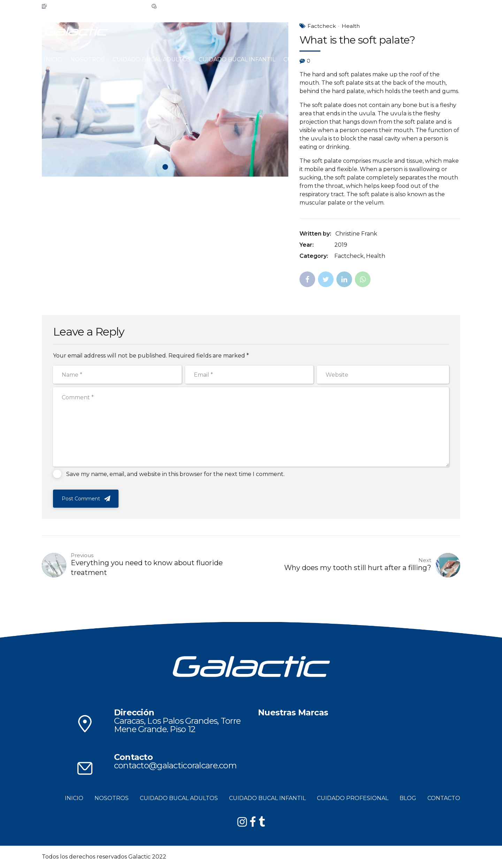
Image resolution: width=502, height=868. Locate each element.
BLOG (371, 59)
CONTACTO (404, 59)
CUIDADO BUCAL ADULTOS (152, 59)
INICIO (53, 59)
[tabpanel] (165, 99)
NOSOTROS (88, 59)
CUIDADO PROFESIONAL (319, 59)
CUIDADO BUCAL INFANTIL (237, 59)
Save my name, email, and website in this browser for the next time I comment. (175, 474)
